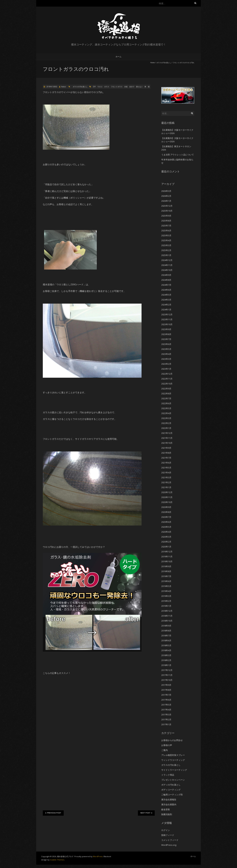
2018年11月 (167, 616)
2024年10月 (167, 270)
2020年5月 (166, 527)
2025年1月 (166, 255)
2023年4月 (166, 354)
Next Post (146, 813)
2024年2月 (166, 305)
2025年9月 (166, 216)
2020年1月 (166, 547)
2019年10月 (167, 561)
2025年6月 (166, 231)
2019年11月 (167, 556)
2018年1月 (166, 665)
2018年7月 (166, 636)
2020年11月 (167, 497)
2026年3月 (166, 191)
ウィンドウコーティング (173, 760)
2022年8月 (166, 393)
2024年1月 (166, 310)
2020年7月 (166, 517)
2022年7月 (166, 398)
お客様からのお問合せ (172, 740)
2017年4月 (166, 710)
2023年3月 (166, 359)
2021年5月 (166, 468)
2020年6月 (166, 522)
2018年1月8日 (52, 87)
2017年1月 (166, 724)
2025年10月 (167, 211)
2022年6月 (166, 403)
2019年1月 (166, 606)
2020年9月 (166, 507)
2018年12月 (167, 611)
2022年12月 (167, 374)
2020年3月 (166, 537)
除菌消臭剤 (167, 814)
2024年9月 (166, 275)
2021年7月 (166, 458)
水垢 (126, 87)
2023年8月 (166, 334)
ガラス (107, 87)
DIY (94, 87)
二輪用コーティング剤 (172, 795)
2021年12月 (167, 433)
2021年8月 (166, 453)
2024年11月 (167, 265)
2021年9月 (166, 448)
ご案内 (165, 750)
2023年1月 (166, 369)
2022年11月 (167, 379)
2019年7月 (166, 576)
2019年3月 (166, 596)
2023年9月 (166, 329)
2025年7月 (166, 226)
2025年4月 (166, 240)
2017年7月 (166, 695)
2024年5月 (166, 295)
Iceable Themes (57, 860)
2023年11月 (167, 319)
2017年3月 (166, 715)
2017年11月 (167, 675)
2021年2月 (166, 482)
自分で (132, 87)
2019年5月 (166, 586)
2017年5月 (166, 705)
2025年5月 (166, 235)
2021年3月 (166, 477)
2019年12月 (167, 552)
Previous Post (53, 813)
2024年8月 (166, 280)
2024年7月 (166, 285)
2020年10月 (167, 502)
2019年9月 (166, 566)
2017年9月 (166, 685)
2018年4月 (166, 650)
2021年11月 (167, 438)
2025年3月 (166, 245)
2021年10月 (167, 443)
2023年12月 (167, 314)
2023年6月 (166, 344)
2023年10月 (167, 324)
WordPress (98, 856)
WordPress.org (169, 845)
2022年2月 (166, 423)
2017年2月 (166, 719)
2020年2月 (166, 542)
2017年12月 (167, 670)
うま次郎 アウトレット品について (178, 155)
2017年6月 (166, 700)
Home (152, 63)
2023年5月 (166, 349)
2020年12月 (167, 492)
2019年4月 (166, 591)
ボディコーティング (171, 790)
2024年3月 (166, 300)
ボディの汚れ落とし (171, 785)
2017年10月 (167, 680)
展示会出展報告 (169, 800)
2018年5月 (166, 645)
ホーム (118, 57)
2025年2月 (166, 250)
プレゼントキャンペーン (173, 780)
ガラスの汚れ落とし (164, 63)
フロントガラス (117, 87)
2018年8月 (166, 631)
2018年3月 (166, 655)
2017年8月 (166, 690)
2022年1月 (166, 428)
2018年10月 (167, 621)
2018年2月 (166, 660)
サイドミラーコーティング (174, 770)
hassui (64, 87)
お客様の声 (167, 745)
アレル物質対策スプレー (173, 755)
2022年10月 (167, 384)
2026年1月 (166, 201)
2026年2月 (166, 196)
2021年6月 (166, 463)
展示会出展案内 (169, 804)
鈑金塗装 (166, 809)
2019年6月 (166, 581)
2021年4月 (166, 473)
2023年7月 (166, 339)
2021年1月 (166, 487)
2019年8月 (166, 571)
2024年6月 (166, 290)
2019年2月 (166, 601)
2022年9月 (166, 389)
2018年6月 (166, 640)
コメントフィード (170, 840)
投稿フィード (168, 835)
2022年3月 (166, 418)
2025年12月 (167, 206)
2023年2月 (166, 364)
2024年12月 (167, 260)
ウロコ (100, 87)
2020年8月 (166, 512)
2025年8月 (166, 221)
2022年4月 (166, 413)
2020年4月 (166, 532)
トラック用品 (168, 775)
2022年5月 (166, 408)
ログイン (166, 830)
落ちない (139, 87)
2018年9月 (166, 626)
